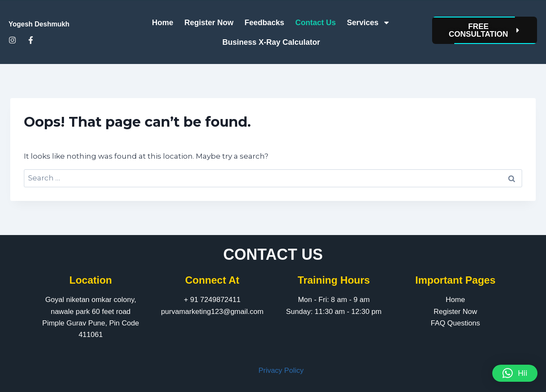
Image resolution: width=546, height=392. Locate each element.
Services (369, 23)
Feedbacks (264, 23)
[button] (515, 373)
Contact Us (315, 23)
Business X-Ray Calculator (271, 42)
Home (163, 23)
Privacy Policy (281, 370)
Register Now (209, 23)
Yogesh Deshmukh (39, 24)
